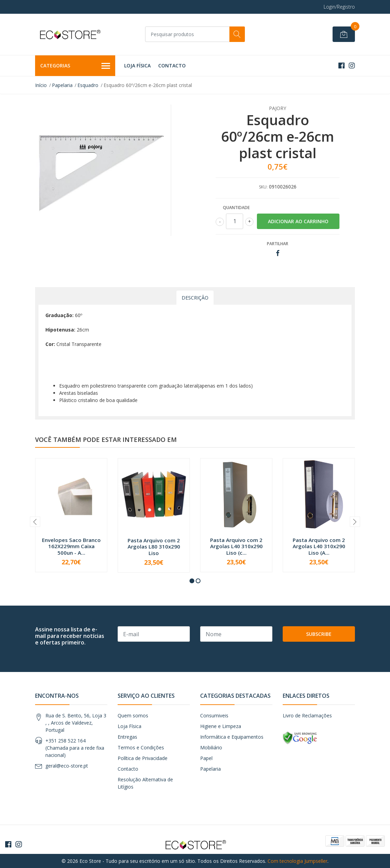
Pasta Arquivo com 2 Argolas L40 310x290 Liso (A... (319, 546)
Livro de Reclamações (307, 715)
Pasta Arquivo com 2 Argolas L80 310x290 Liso (154, 546)
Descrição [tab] (195, 298)
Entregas (127, 737)
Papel (206, 758)
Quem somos (133, 715)
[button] (192, 581)
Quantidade (236, 208)
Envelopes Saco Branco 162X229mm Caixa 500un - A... (71, 546)
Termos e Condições (141, 747)
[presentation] (35, 522)
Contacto (172, 66)
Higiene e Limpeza (221, 726)
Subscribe (319, 634)
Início (41, 85)
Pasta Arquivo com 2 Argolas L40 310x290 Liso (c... (236, 546)
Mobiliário (211, 747)
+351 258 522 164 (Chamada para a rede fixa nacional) (75, 748)
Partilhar (278, 244)
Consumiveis (214, 715)
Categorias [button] (75, 66)
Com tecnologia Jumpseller (297, 861)
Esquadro (88, 85)
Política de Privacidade (143, 758)
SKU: (263, 187)
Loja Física (137, 66)
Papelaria (62, 85)
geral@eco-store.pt (67, 766)
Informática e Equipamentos (232, 737)
